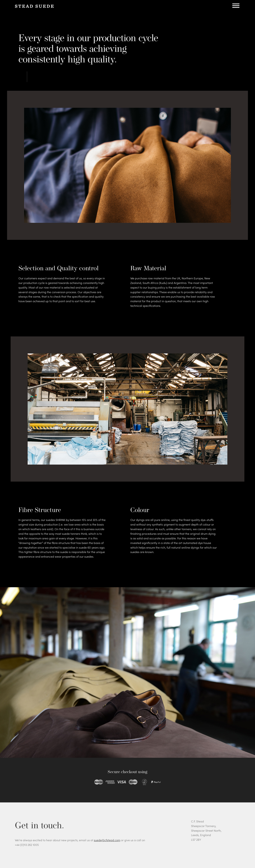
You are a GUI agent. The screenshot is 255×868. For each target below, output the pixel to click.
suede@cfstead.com (107, 840)
